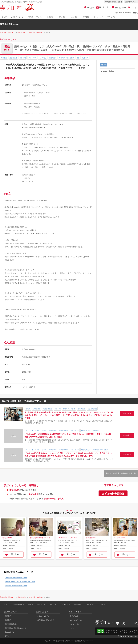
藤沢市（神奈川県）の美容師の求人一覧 (121, 473)
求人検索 (89, 8)
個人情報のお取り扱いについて (16, 628)
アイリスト (63, 17)
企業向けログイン (131, 2)
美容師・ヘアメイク (35, 17)
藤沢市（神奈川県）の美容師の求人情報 (20, 582)
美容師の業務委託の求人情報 (16, 586)
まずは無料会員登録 (113, 494)
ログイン (133, 8)
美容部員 (86, 17)
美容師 (31, 604)
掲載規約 (8, 620)
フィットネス (98, 17)
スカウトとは (74, 624)
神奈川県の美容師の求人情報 (16, 578)
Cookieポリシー (10, 632)
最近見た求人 (104, 7)
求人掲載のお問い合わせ (114, 2)
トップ (4, 17)
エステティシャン (17, 17)
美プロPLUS (74, 616)
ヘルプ (72, 628)
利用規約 (8, 616)
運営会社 (8, 636)
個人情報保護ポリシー (13, 624)
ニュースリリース (76, 620)
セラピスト (51, 17)
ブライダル (111, 17)
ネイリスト (75, 17)
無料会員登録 (119, 8)
